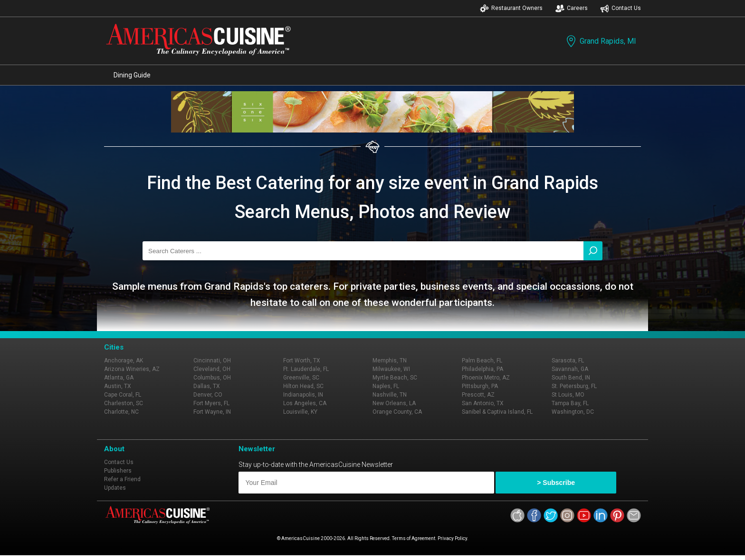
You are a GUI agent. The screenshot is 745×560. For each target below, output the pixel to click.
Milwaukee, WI (391, 369)
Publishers (118, 471)
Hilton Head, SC (303, 386)
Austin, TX (118, 386)
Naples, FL (386, 386)
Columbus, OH (212, 378)
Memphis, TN (390, 361)
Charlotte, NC (121, 412)
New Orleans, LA (394, 403)
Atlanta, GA (119, 378)
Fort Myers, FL (211, 403)
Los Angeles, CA (305, 403)
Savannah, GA (570, 369)
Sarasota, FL (568, 361)
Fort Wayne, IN (212, 412)
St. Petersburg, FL (574, 386)
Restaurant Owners (511, 8)
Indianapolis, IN (303, 395)
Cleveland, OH (212, 369)
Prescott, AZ (478, 395)
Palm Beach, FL (482, 361)
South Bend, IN (571, 378)
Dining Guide (132, 75)
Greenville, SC (301, 378)
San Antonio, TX (483, 403)
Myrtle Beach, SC (395, 378)
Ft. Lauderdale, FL (306, 369)
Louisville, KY (300, 412)
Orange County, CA (397, 412)
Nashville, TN (390, 395)
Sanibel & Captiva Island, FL (497, 412)
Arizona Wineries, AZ (132, 369)
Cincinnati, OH (212, 361)
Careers (572, 8)
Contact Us (621, 8)
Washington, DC (573, 412)
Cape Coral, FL (123, 395)
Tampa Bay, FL (570, 403)
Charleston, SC (124, 403)
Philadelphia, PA (482, 369)
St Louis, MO (568, 395)
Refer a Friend (122, 479)
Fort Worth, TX (302, 361)
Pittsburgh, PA (480, 386)
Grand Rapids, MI (600, 41)
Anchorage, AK (124, 361)
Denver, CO (208, 395)
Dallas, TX (207, 386)
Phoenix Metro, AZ (486, 378)
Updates (115, 488)
